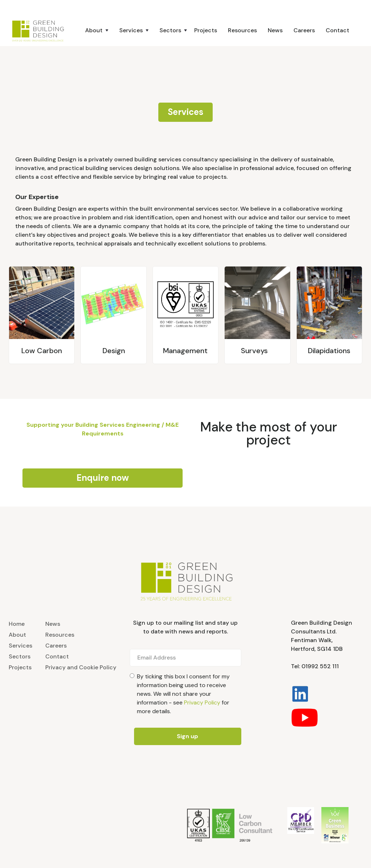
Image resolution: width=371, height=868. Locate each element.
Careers (304, 30)
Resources (242, 30)
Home (17, 624)
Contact (337, 30)
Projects (206, 30)
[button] (89, 30)
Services (20, 646)
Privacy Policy (202, 702)
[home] (40, 30)
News (275, 30)
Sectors (20, 656)
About (17, 635)
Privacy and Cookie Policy (81, 667)
